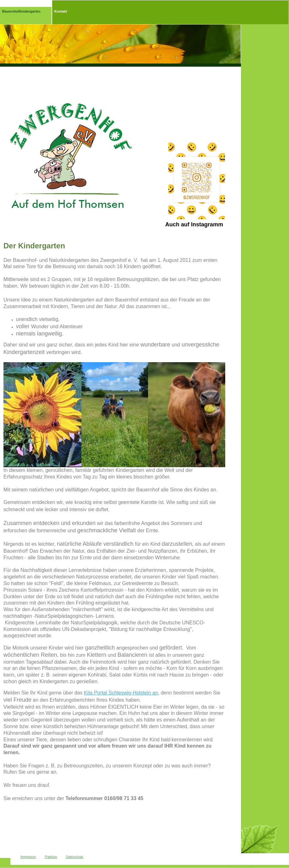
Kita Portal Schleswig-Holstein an (121, 693)
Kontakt (61, 11)
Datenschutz (74, 857)
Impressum (28, 857)
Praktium (51, 857)
